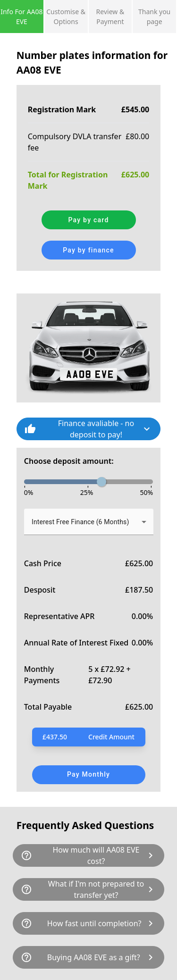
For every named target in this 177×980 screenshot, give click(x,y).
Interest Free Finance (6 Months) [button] (80, 522)
